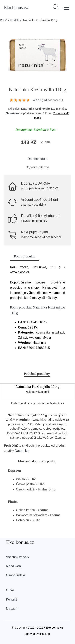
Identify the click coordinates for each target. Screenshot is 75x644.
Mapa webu (14, 566)
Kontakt (11, 599)
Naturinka (12, 113)
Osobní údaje (15, 575)
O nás (10, 590)
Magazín (12, 609)
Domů (4, 20)
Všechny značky (18, 557)
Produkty (15, 20)
